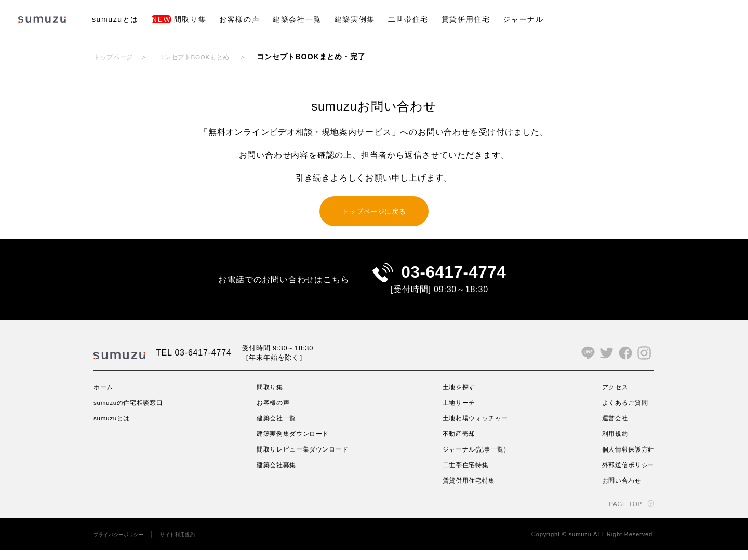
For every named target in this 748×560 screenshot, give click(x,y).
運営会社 (609, 428)
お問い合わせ (616, 490)
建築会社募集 (277, 475)
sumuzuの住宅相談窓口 (135, 413)
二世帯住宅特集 (465, 475)
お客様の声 (239, 19)
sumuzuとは (115, 19)
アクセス (609, 397)
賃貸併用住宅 (466, 19)
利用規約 (609, 444)
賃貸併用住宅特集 (469, 490)
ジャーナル (523, 19)
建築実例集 (355, 19)
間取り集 (179, 19)
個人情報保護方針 (624, 459)
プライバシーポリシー (124, 544)
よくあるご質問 (620, 413)
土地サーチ (458, 413)
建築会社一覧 (297, 19)
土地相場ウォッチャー (477, 428)
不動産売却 (458, 444)
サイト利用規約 (192, 544)
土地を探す (458, 397)
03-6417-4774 (454, 277)
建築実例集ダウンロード (296, 444)
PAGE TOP (622, 514)
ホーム (105, 397)
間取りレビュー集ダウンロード (307, 459)
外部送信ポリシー (624, 475)
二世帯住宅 (408, 19)
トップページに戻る (374, 210)
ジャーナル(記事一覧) (476, 459)
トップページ (117, 57)
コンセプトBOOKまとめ (208, 57)
